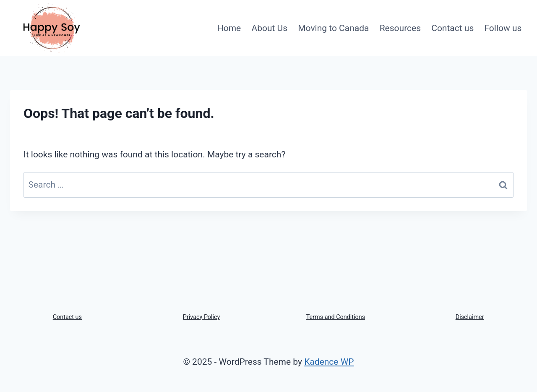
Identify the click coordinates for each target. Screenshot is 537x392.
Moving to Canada (333, 28)
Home (229, 28)
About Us (269, 28)
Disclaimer (470, 317)
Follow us (503, 28)
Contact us (452, 28)
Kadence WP (329, 362)
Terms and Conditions (336, 317)
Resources (400, 28)
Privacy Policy (202, 317)
